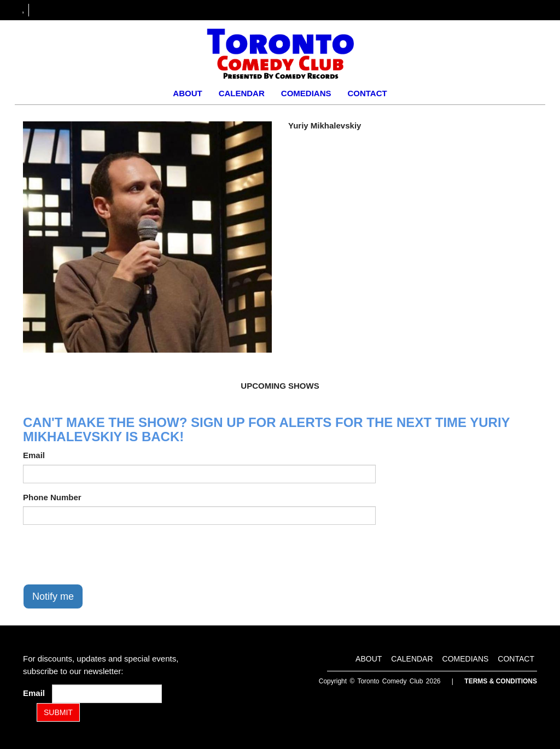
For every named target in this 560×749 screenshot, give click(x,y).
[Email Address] (107, 694)
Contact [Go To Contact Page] (367, 93)
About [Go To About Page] (187, 93)
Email (34, 455)
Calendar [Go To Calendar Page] (242, 93)
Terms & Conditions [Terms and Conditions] (501, 681)
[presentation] (106, 554)
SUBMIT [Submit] (58, 712)
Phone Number (52, 497)
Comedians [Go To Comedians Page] (306, 93)
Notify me (53, 596)
